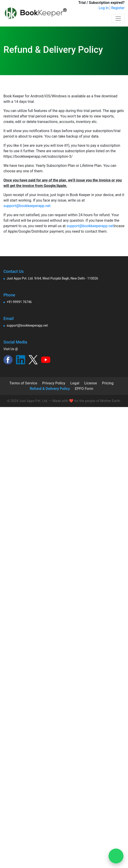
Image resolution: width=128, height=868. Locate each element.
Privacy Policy (54, 383)
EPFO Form (84, 389)
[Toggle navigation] (118, 19)
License (91, 383)
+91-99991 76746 (19, 302)
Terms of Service (23, 383)
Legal (75, 383)
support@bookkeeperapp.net (27, 206)
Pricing (108, 383)
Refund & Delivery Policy (50, 389)
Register (118, 8)
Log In (104, 8)
